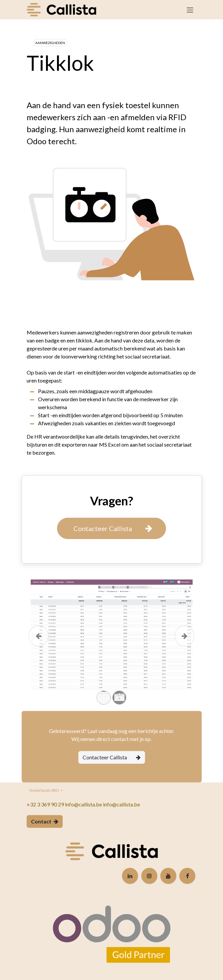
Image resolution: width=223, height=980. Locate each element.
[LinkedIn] (130, 876)
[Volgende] (184, 645)
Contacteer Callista (112, 757)
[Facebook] (187, 876)
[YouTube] (168, 876)
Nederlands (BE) (44, 790)
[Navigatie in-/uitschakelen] (190, 10)
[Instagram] (149, 876)
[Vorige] (39, 645)
